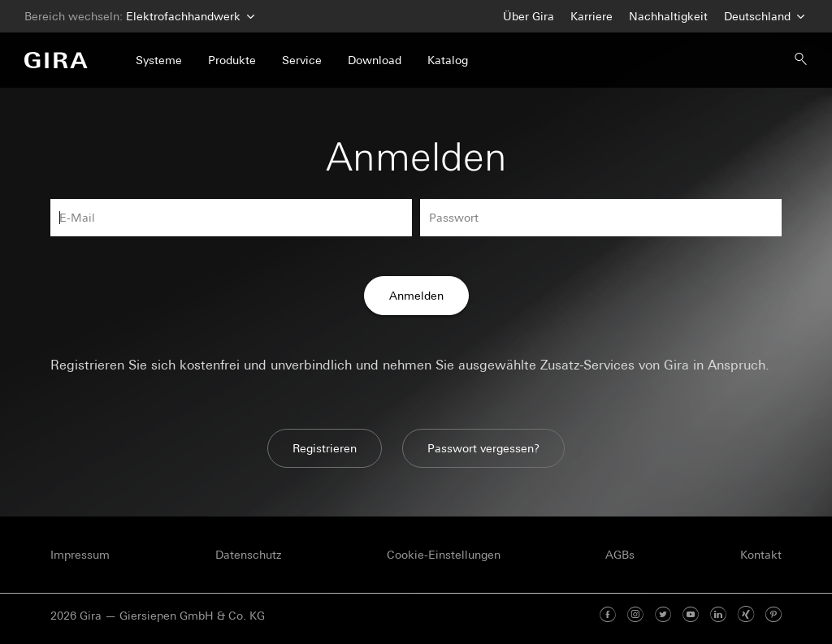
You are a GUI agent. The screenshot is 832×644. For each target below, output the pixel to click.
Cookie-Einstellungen (444, 555)
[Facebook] (608, 616)
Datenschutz (248, 555)
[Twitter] (663, 616)
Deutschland (763, 17)
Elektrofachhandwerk (188, 17)
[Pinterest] (773, 616)
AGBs (620, 555)
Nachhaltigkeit (668, 16)
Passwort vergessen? (483, 448)
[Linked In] (718, 616)
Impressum (80, 555)
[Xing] (746, 616)
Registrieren (325, 448)
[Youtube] (691, 616)
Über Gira (529, 16)
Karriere (591, 16)
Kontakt (761, 555)
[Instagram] (635, 616)
